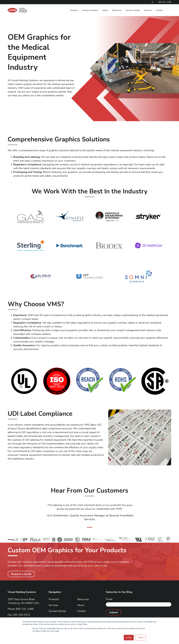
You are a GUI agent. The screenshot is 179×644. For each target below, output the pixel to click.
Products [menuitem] (54, 599)
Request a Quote (21, 574)
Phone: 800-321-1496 (21, 609)
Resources (117, 10)
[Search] (152, 2)
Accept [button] (129, 638)
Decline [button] (141, 638)
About (105, 10)
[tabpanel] (89, 512)
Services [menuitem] (53, 605)
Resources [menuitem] (83, 599)
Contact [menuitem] (81, 611)
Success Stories (133, 10)
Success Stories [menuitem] (57, 611)
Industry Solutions (90, 10)
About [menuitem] (81, 605)
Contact (159, 10)
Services (148, 10)
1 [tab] (90, 527)
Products (74, 10)
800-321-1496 (165, 2)
